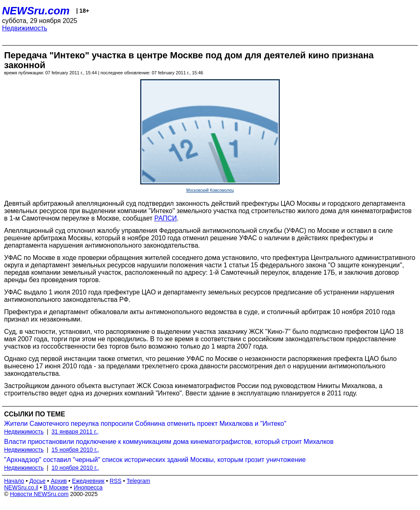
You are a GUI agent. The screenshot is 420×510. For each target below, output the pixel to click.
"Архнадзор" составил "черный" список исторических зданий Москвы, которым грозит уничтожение (155, 460)
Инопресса (88, 487)
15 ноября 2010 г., (75, 450)
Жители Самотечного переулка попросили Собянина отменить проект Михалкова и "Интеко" (145, 424)
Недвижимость (25, 28)
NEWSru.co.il (21, 487)
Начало (14, 481)
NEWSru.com (36, 11)
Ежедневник (88, 481)
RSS (115, 481)
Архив (59, 481)
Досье (37, 481)
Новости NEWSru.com (39, 494)
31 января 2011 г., (75, 432)
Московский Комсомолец (210, 190)
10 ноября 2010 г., (75, 468)
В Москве (56, 487)
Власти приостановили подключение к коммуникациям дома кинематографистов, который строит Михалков (169, 442)
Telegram (139, 481)
